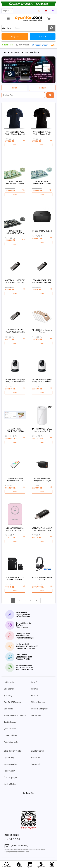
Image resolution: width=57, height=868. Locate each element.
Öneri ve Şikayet (10, 778)
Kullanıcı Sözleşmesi (40, 709)
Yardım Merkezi (10, 784)
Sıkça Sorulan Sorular (13, 751)
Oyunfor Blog (9, 758)
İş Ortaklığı (8, 696)
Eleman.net (36, 758)
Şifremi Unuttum (38, 702)
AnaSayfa (15, 52)
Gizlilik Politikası (10, 735)
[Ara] (52, 28)
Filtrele (42, 88)
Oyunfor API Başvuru (12, 702)
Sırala (15, 88)
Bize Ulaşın (8, 709)
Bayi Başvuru (9, 689)
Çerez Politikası (10, 729)
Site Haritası (36, 715)
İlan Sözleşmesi (10, 722)
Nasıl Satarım (9, 771)
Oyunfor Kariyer (37, 751)
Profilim (34, 696)
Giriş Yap (35, 689)
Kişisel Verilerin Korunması (15, 715)
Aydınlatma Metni (11, 742)
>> (43, 601)
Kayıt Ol (34, 682)
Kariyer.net (35, 764)
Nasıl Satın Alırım (11, 764)
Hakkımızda (9, 682)
